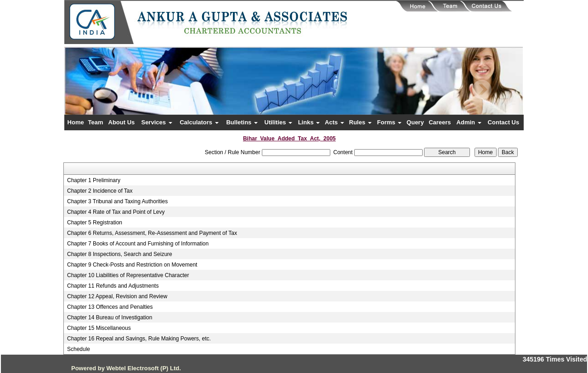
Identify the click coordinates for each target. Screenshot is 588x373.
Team (96, 122)
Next (482, 90)
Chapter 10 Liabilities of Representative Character (128, 275)
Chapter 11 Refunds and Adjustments (113, 286)
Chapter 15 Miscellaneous (99, 328)
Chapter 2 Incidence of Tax (100, 191)
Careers (440, 122)
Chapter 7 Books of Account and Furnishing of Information (138, 244)
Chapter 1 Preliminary (94, 180)
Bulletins (242, 122)
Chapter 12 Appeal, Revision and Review (117, 296)
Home (76, 122)
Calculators (199, 122)
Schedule (79, 349)
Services (156, 122)
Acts (334, 122)
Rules (360, 122)
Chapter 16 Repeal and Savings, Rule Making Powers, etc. (139, 339)
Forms (389, 122)
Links (309, 122)
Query (415, 122)
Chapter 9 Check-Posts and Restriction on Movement (132, 265)
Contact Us (504, 122)
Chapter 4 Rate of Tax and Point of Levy (116, 212)
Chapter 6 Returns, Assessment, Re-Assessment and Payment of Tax (152, 233)
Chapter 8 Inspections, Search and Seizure (120, 254)
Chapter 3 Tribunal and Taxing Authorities (117, 201)
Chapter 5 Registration (95, 223)
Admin (469, 122)
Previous (102, 90)
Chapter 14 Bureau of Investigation (110, 317)
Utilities (279, 122)
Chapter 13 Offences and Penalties (110, 307)
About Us (122, 122)
